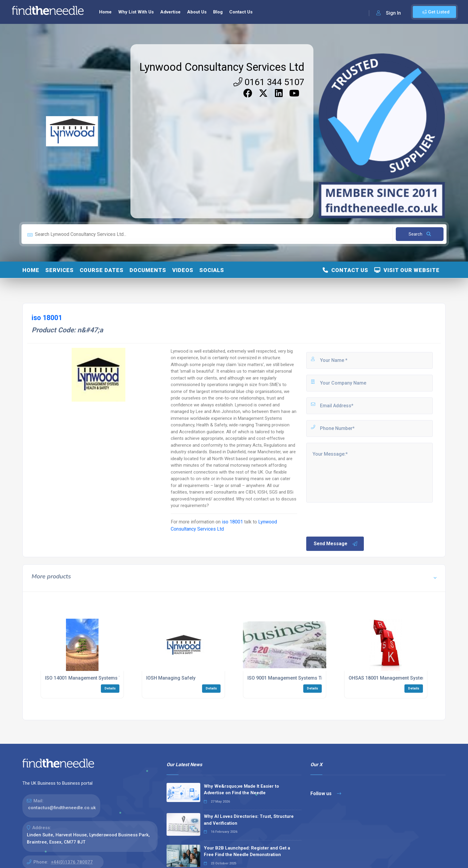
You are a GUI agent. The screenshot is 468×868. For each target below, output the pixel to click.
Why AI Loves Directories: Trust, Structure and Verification (249, 820)
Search (420, 234)
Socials (212, 270)
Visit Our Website (407, 270)
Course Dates (102, 270)
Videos (183, 270)
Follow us (326, 794)
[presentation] (351, 519)
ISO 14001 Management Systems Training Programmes (106, 678)
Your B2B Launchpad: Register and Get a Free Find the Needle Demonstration (247, 851)
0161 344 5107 (269, 82)
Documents (148, 270)
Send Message (336, 544)
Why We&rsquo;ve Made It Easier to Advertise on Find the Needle (241, 790)
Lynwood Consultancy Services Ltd (222, 67)
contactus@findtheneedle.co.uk (62, 808)
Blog (218, 12)
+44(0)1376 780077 (72, 862)
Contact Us (241, 12)
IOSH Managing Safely (171, 678)
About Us (197, 12)
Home (105, 12)
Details (110, 688)
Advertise (170, 12)
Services (60, 270)
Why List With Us (136, 12)
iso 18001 (232, 522)
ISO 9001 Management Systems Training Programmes (307, 678)
